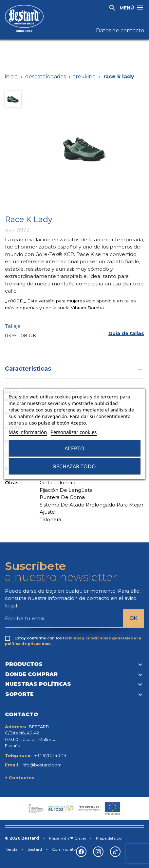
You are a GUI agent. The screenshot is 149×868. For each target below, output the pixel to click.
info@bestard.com (42, 765)
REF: (10, 230)
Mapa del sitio (109, 838)
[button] (126, 334)
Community (64, 849)
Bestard (35, 849)
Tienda (11, 849)
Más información (28, 432)
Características (74, 369)
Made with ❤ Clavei (67, 838)
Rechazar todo (74, 466)
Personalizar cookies (74, 432)
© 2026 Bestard (22, 838)
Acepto (74, 448)
